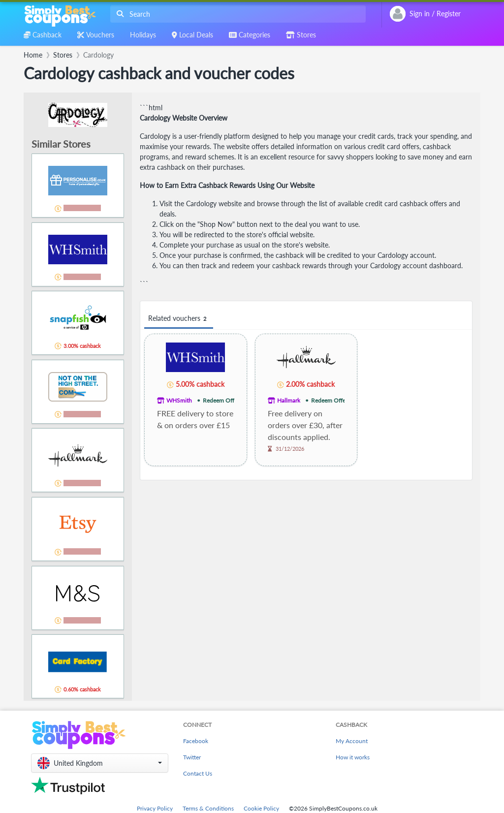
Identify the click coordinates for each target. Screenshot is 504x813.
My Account (352, 741)
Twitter (192, 757)
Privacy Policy (155, 808)
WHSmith (179, 400)
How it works (353, 757)
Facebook (196, 741)
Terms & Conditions (208, 808)
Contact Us (198, 773)
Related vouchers (179, 319)
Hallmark (289, 400)
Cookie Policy (261, 808)
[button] (100, 763)
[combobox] (236, 14)
